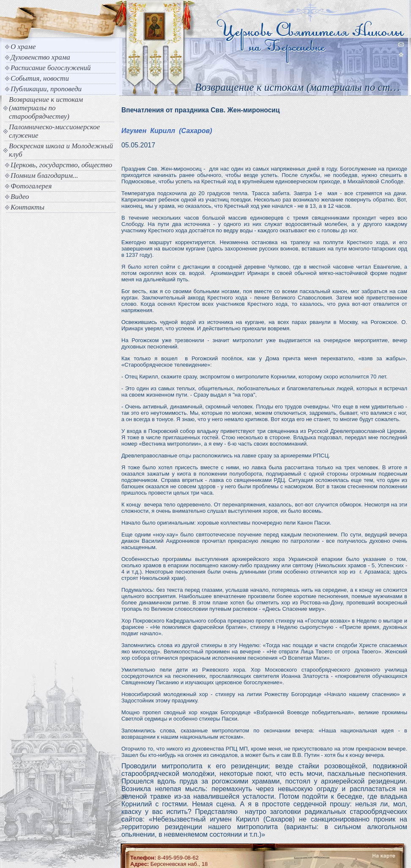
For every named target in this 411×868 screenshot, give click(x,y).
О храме (23, 47)
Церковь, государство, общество (61, 165)
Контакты (27, 207)
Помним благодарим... (44, 176)
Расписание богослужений (51, 68)
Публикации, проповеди (46, 89)
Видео (20, 197)
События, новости (40, 78)
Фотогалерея (31, 186)
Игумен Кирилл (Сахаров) (167, 131)
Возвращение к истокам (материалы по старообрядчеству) (46, 108)
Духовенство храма (40, 57)
